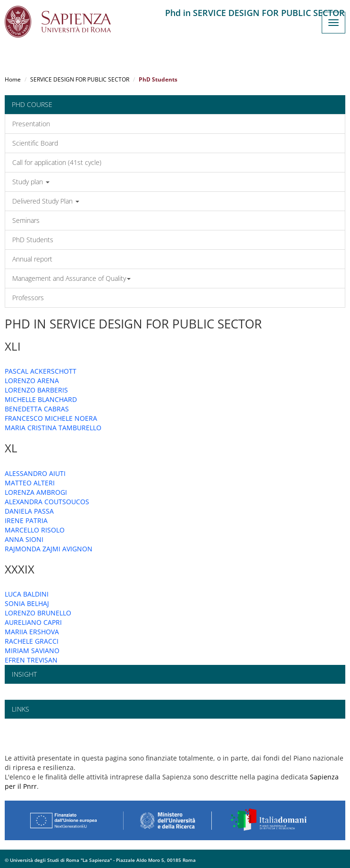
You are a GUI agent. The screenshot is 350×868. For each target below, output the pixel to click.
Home (13, 79)
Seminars (26, 220)
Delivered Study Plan (46, 201)
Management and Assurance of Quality (71, 278)
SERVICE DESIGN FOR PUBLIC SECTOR (80, 79)
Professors (28, 298)
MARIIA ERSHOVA (32, 632)
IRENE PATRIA (26, 520)
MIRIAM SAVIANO (32, 651)
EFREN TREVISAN (31, 660)
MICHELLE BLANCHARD (41, 399)
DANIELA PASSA (29, 511)
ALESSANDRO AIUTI (35, 473)
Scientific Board (35, 143)
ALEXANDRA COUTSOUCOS (47, 502)
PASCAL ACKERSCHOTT (41, 371)
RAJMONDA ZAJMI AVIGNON (49, 549)
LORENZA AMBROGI (36, 492)
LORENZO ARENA (32, 381)
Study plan (31, 182)
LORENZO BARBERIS (36, 390)
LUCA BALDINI (27, 594)
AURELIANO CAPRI (33, 622)
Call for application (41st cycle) (57, 162)
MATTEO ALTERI (30, 483)
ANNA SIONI (24, 539)
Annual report (32, 259)
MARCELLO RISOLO (35, 530)
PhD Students (33, 240)
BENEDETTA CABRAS (37, 409)
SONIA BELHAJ (27, 603)
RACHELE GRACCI (32, 641)
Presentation (31, 124)
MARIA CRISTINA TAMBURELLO (53, 428)
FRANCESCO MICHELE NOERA (51, 418)
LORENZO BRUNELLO (38, 613)
